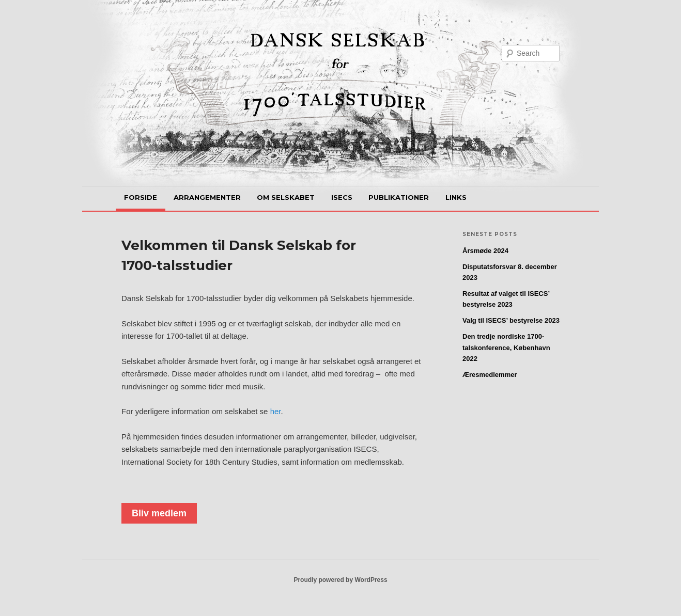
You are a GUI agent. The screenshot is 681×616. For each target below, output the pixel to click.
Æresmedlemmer (490, 375)
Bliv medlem (159, 513)
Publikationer (399, 197)
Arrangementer (207, 197)
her (276, 411)
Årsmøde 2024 (485, 251)
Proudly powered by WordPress (340, 580)
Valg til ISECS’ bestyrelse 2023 (511, 320)
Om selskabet (286, 197)
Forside (141, 197)
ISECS (342, 197)
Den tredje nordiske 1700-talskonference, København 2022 (506, 347)
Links (456, 197)
